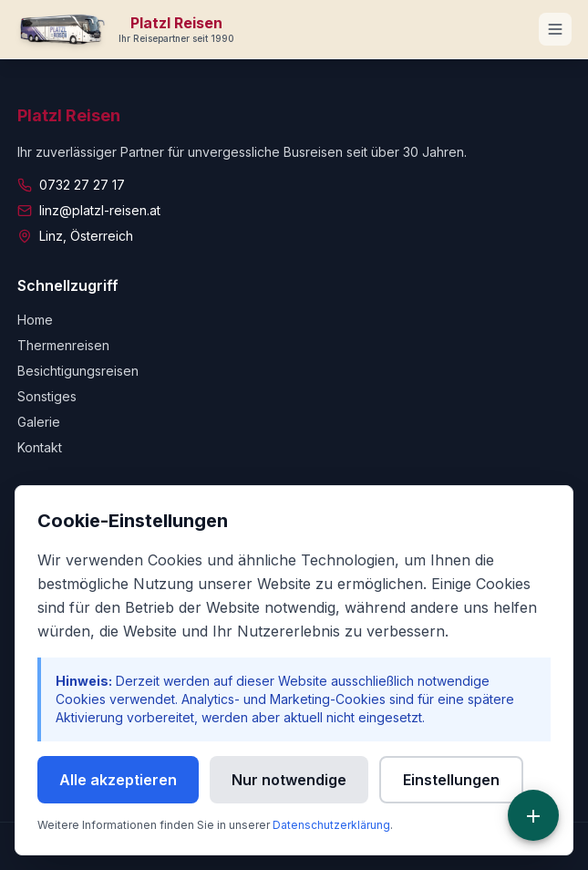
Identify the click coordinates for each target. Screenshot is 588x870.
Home (35, 320)
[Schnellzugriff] (533, 815)
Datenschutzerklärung (331, 825)
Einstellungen (451, 780)
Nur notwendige (289, 780)
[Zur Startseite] (126, 29)
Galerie (39, 422)
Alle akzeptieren (118, 780)
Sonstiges (47, 396)
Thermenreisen (63, 345)
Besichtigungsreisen (78, 371)
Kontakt (40, 447)
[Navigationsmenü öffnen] (555, 29)
